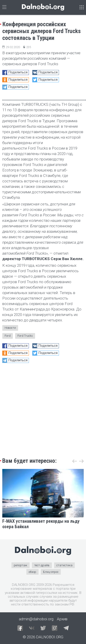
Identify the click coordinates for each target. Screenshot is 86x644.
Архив (62, 619)
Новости (10, 328)
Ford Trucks (25, 336)
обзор (32, 572)
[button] (81, 461)
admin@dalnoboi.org (36, 619)
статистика (64, 565)
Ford (8, 336)
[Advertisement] (43, 409)
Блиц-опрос (51, 572)
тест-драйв (42, 565)
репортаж (21, 565)
